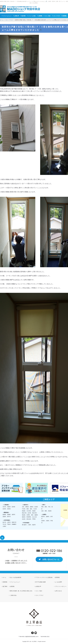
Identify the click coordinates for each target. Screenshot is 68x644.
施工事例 (24, 16)
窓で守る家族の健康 (40, 582)
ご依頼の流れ (13, 595)
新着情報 (5, 582)
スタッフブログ (9, 20)
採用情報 (64, 16)
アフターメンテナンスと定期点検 (44, 577)
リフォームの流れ (32, 16)
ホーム (2, 20)
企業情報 (40, 16)
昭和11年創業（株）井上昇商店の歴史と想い (21, 591)
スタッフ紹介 (48, 16)
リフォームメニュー (7, 16)
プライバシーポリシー (61, 586)
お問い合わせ (58, 591)
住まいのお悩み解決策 (15, 577)
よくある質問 (58, 582)
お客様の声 (17, 16)
